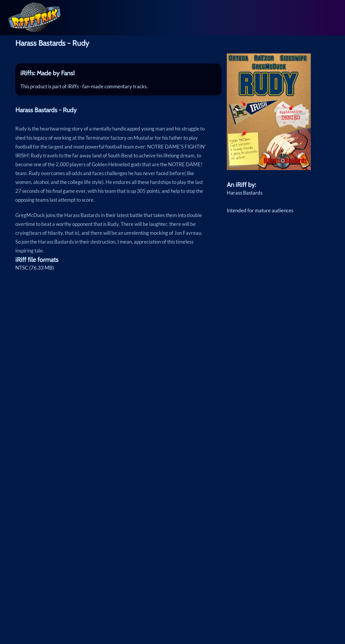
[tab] (119, 73)
